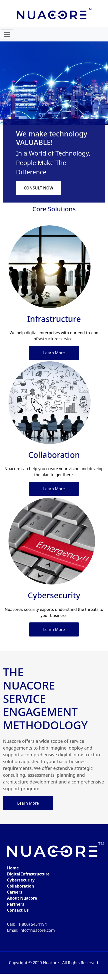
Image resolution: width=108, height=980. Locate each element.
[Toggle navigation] (7, 34)
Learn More (54, 353)
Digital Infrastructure (28, 874)
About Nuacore (22, 898)
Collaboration (20, 886)
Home (13, 868)
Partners (16, 904)
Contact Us (18, 910)
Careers (15, 892)
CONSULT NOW (38, 188)
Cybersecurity (21, 880)
